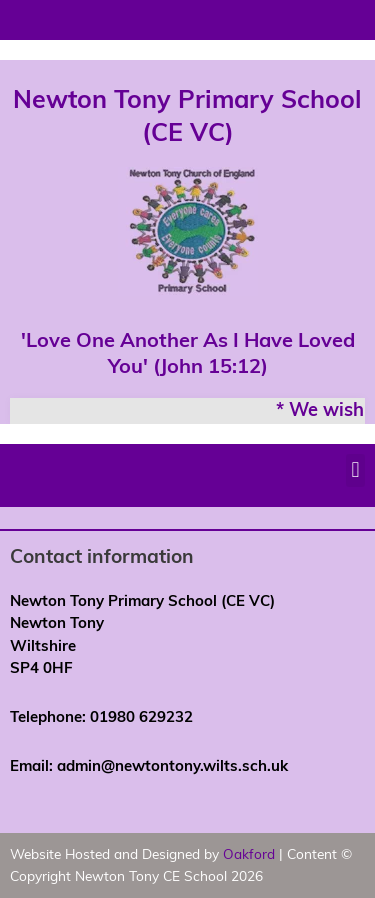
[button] (355, 470)
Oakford (249, 853)
